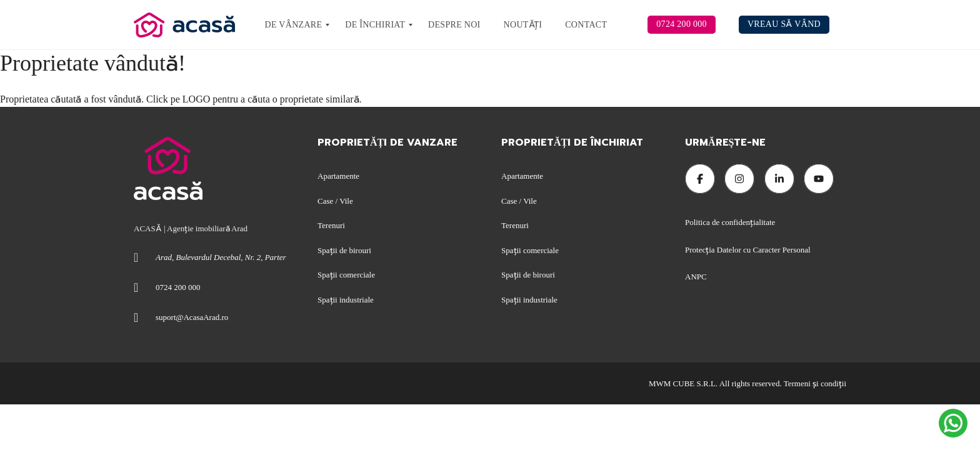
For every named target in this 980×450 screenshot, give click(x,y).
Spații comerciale (346, 275)
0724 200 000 (178, 287)
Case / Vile (335, 201)
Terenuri (331, 225)
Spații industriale (346, 300)
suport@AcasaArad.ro (192, 317)
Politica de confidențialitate (731, 222)
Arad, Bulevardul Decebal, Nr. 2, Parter (221, 257)
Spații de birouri (344, 250)
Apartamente (338, 176)
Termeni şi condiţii (815, 383)
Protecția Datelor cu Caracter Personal (748, 250)
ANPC (696, 277)
